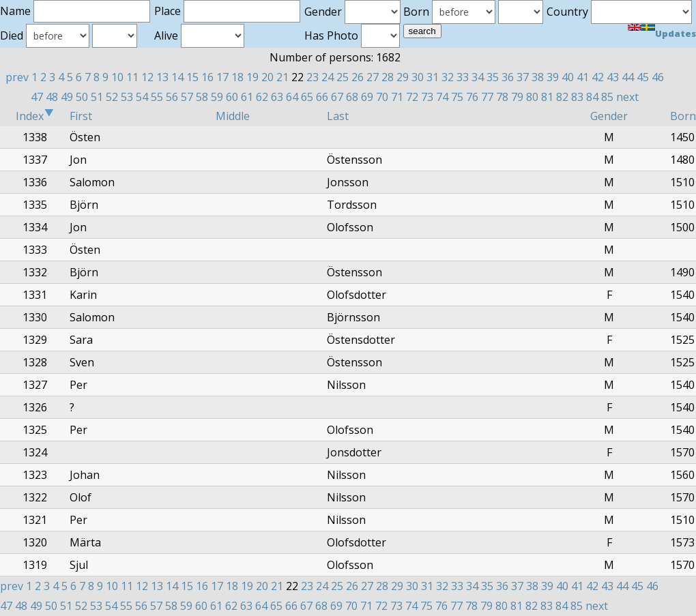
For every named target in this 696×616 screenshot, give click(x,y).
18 (237, 77)
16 (207, 77)
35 (493, 77)
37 (523, 77)
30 (418, 77)
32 (448, 77)
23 (313, 77)
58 (202, 97)
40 (568, 77)
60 (232, 97)
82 (562, 97)
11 (132, 77)
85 (607, 97)
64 (292, 97)
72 (412, 97)
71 (397, 97)
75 (457, 97)
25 (343, 77)
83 (577, 97)
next (627, 97)
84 (592, 97)
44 (628, 77)
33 (463, 77)
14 (177, 77)
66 (322, 97)
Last (338, 116)
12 (147, 77)
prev (17, 77)
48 (52, 97)
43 (613, 77)
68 (352, 97)
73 (427, 97)
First (81, 116)
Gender (609, 116)
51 (97, 97)
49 (67, 97)
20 (267, 77)
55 (157, 97)
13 (162, 77)
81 (547, 97)
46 (658, 77)
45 (643, 77)
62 (262, 97)
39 (553, 77)
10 (117, 77)
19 (252, 77)
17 (222, 77)
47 (37, 97)
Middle (233, 116)
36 (508, 77)
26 (358, 77)
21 (282, 77)
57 (187, 97)
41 (583, 77)
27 (373, 77)
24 (328, 77)
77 (487, 97)
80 (532, 97)
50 (82, 97)
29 (403, 77)
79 (517, 97)
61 (247, 97)
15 (192, 77)
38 (538, 77)
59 (217, 97)
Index (35, 116)
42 (598, 77)
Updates (676, 33)
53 (127, 97)
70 (382, 97)
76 (472, 97)
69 (367, 97)
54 (142, 97)
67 (337, 97)
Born (683, 116)
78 (502, 97)
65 (307, 97)
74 (442, 97)
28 (388, 77)
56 (172, 97)
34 (478, 77)
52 (112, 97)
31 (433, 77)
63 (277, 97)
